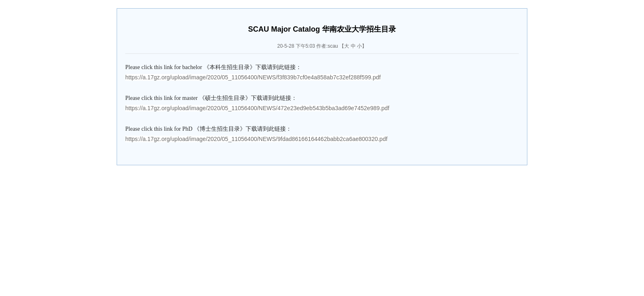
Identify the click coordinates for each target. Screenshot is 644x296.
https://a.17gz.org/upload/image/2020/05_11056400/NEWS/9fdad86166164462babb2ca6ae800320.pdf (256, 139)
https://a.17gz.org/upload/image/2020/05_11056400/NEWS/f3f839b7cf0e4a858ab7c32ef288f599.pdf (253, 77)
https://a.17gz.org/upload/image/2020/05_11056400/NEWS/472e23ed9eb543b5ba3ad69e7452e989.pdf (257, 108)
